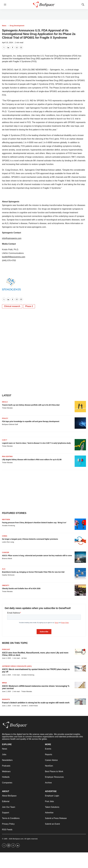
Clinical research (12, 306)
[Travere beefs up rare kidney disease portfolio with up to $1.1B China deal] (80, 407)
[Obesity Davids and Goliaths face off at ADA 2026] (80, 590)
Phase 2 (29, 306)
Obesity (6, 585)
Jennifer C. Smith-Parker (30, 706)
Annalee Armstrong (8, 526)
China (5, 536)
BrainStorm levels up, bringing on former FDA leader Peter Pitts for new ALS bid (33, 572)
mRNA (4, 683)
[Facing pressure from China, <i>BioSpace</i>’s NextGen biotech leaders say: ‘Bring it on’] (80, 524)
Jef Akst (24, 658)
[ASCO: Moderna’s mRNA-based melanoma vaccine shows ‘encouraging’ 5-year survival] (80, 685)
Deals (5, 402)
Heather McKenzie (8, 575)
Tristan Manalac (7, 408)
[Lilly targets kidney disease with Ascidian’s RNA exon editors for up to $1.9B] (80, 461)
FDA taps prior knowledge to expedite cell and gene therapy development (31, 421)
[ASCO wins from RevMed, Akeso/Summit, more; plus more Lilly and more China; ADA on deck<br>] (80, 652)
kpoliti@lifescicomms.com (14, 257)
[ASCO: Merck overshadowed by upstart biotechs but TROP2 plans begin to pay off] (80, 668)
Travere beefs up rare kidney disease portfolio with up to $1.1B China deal (31, 405)
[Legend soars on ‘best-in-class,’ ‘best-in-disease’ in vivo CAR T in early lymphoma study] (80, 445)
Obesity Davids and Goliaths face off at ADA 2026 (21, 588)
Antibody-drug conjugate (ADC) (17, 666)
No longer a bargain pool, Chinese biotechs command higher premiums (30, 539)
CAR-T (5, 440)
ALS (4, 569)
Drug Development (17, 26)
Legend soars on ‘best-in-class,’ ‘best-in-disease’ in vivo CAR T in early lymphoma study (36, 443)
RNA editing (7, 456)
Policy (5, 418)
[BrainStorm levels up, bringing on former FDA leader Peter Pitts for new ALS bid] (80, 574)
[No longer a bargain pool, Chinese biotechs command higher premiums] (80, 541)
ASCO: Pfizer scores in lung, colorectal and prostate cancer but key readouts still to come (37, 556)
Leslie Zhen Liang (8, 542)
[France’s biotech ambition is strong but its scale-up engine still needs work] (80, 702)
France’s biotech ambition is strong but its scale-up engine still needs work (36, 703)
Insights (6, 699)
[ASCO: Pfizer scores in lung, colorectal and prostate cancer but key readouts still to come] (80, 557)
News (4, 26)
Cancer (6, 552)
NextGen (6, 519)
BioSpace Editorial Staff (10, 424)
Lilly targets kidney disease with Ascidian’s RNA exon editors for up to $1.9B (32, 460)
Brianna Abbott (7, 559)
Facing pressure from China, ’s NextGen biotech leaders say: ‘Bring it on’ (34, 523)
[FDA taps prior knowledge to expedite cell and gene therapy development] (80, 423)
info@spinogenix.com (12, 238)
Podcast (6, 649)
